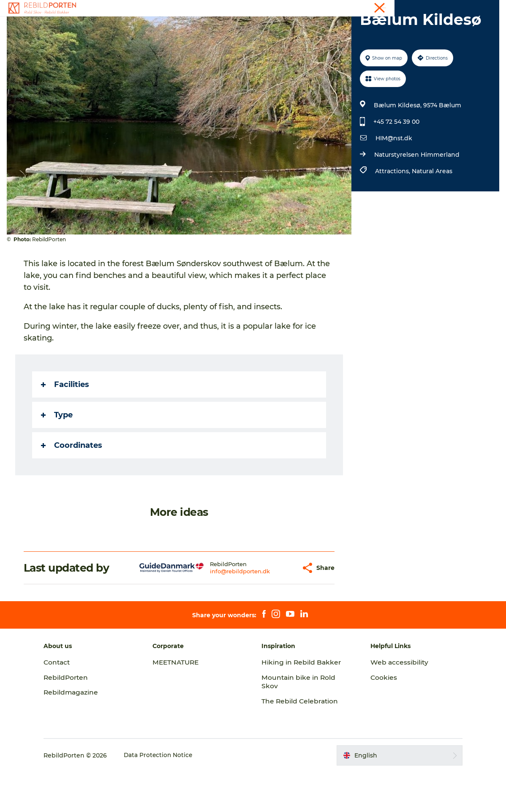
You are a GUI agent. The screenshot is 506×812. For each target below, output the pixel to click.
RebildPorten (77, 718)
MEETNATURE (182, 702)
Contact (488, 8)
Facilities (67, 425)
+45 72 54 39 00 (396, 162)
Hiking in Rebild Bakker (302, 702)
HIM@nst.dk (393, 178)
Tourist (461, 8)
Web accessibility (395, 702)
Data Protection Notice (169, 796)
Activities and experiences (175, 27)
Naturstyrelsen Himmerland (416, 195)
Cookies (379, 718)
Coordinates (73, 485)
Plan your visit (351, 27)
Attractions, (393, 211)
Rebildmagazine (82, 732)
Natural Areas (432, 211)
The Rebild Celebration (301, 741)
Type (58, 455)
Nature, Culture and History (272, 27)
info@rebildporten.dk (220, 611)
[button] (273, 608)
